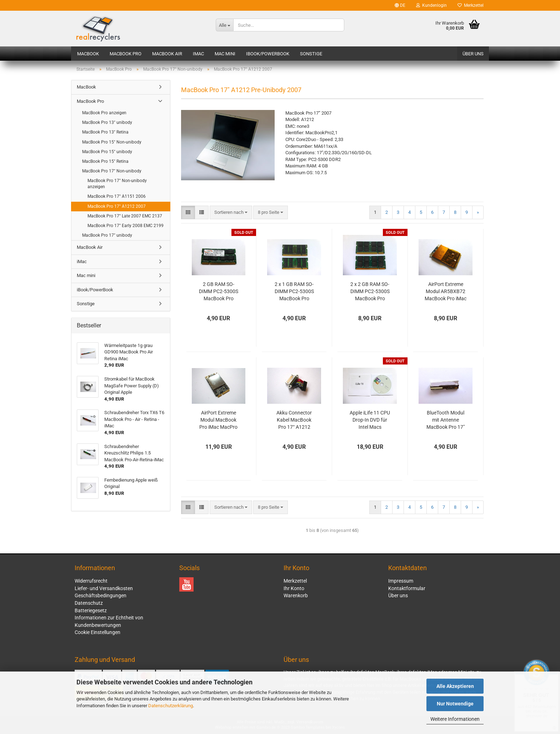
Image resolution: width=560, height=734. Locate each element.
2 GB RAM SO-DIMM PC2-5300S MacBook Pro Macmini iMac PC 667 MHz (219, 292)
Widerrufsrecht (91, 581)
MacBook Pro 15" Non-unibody (112, 142)
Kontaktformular (407, 588)
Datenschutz (89, 603)
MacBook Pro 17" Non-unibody (112, 171)
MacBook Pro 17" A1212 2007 (117, 206)
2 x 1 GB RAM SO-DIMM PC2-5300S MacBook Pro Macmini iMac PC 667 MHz (294, 292)
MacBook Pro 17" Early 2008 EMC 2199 (126, 226)
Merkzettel (471, 5)
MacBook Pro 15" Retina (105, 161)
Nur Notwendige (455, 704)
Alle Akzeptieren (455, 686)
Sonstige (311, 54)
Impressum (401, 581)
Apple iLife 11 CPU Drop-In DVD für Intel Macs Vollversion (370, 420)
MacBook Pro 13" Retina (105, 132)
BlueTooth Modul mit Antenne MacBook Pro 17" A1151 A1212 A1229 (446, 420)
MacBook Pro (126, 54)
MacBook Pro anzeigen (104, 113)
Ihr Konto (294, 588)
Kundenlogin (431, 5)
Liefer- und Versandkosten (104, 588)
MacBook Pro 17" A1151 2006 (117, 196)
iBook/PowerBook (268, 54)
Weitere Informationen (455, 719)
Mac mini (225, 54)
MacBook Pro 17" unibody (107, 235)
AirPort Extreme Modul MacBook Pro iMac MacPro (218, 420)
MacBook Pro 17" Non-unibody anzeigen (117, 184)
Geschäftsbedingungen (101, 595)
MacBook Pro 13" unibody (107, 122)
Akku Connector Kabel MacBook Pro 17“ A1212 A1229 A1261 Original (294, 420)
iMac (198, 54)
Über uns (473, 54)
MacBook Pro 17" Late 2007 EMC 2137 (125, 216)
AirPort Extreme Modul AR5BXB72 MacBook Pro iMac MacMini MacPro (446, 292)
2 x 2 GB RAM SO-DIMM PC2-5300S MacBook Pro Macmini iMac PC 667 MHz (370, 292)
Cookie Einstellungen (97, 632)
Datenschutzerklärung (171, 706)
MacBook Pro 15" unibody (107, 152)
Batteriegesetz (91, 610)
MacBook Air (167, 54)
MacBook (88, 54)
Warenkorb (296, 595)
